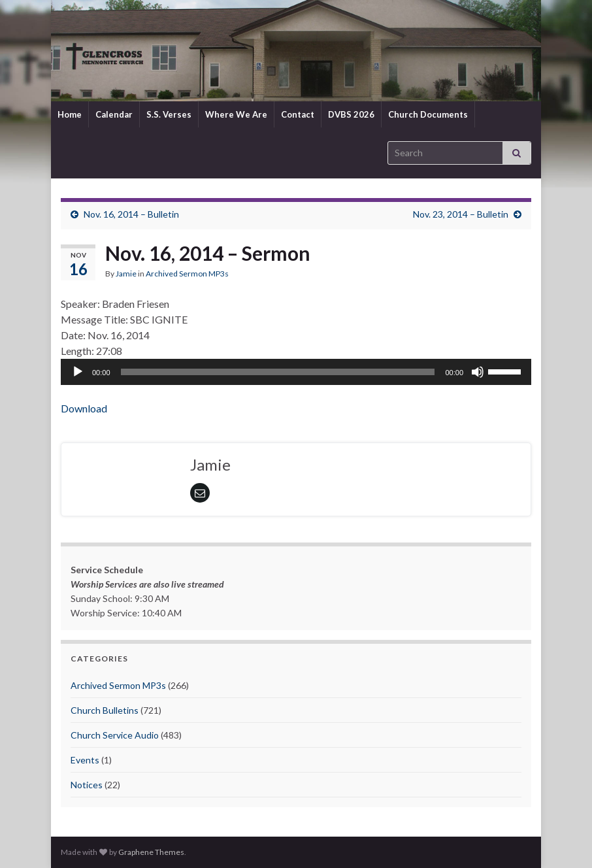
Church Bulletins (105, 710)
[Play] (78, 372)
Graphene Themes (151, 852)
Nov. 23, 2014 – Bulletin (461, 214)
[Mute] (478, 372)
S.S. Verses (169, 114)
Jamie (126, 274)
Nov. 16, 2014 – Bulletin (131, 214)
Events (85, 760)
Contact (298, 114)
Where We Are (236, 114)
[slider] (278, 372)
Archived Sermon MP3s (187, 274)
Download (84, 408)
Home (70, 114)
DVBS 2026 (351, 114)
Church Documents (428, 114)
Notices (87, 785)
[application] (296, 372)
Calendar (114, 114)
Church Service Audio (115, 735)
